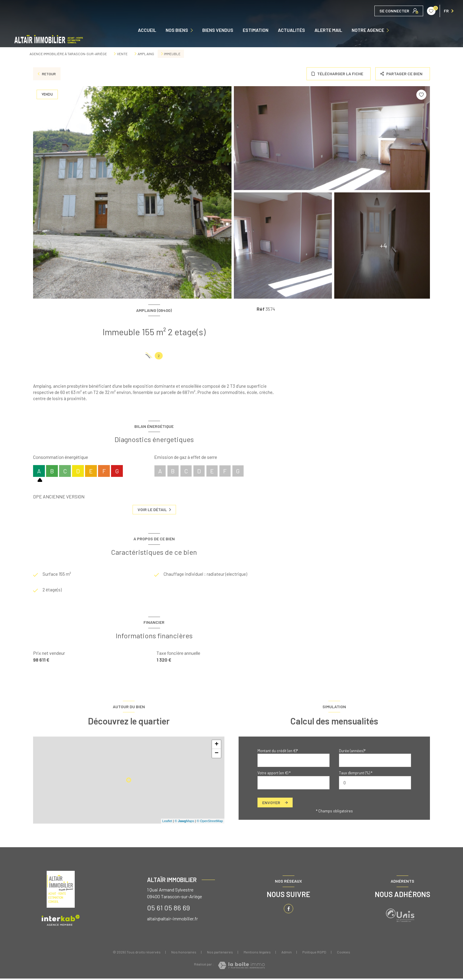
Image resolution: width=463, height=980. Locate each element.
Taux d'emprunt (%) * (356, 774)
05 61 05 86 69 (168, 909)
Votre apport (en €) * (274, 774)
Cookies (344, 954)
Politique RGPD (314, 953)
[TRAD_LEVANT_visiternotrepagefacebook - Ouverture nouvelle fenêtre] (288, 910)
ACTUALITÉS (291, 30)
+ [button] (217, 746)
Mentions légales (257, 953)
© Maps (185, 823)
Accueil (147, 30)
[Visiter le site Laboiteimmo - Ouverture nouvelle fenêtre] (241, 967)
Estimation (256, 30)
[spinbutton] (375, 784)
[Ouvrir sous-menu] (193, 30)
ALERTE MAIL (328, 30)
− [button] (217, 755)
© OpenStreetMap (210, 823)
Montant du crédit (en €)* (278, 752)
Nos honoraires (184, 953)
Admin (287, 953)
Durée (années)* (352, 752)
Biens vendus (218, 30)
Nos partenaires (220, 953)
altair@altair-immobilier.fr (172, 920)
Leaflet (167, 823)
